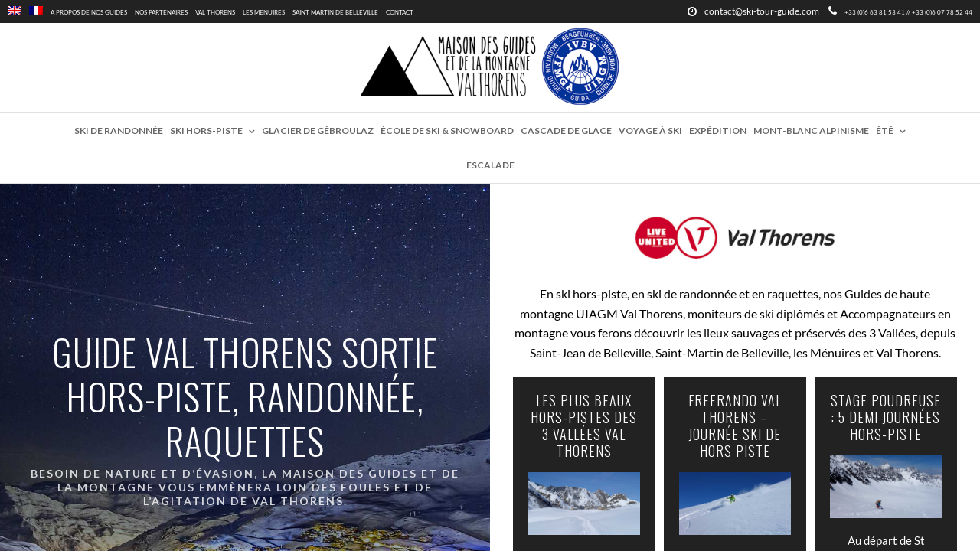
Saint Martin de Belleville (335, 12)
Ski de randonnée (119, 130)
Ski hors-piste (206, 130)
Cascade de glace (566, 130)
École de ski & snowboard (447, 130)
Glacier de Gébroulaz (318, 130)
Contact (400, 12)
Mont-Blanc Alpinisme (811, 130)
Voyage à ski (650, 130)
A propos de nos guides (89, 12)
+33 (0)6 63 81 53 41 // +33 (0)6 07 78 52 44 (900, 12)
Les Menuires (264, 12)
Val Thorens (215, 12)
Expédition (718, 130)
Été (885, 130)
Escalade (490, 165)
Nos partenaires (161, 12)
